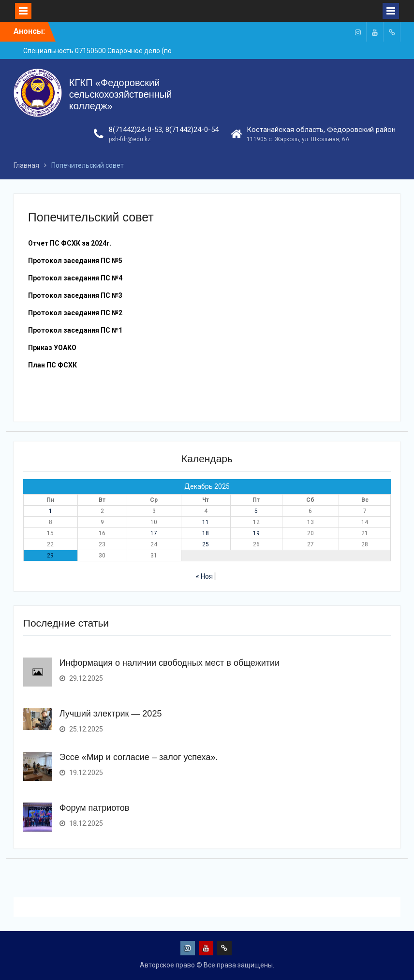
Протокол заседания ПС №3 (75, 295)
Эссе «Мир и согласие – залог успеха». (139, 757)
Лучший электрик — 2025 (111, 714)
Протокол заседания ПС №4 (75, 278)
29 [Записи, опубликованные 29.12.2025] (50, 556)
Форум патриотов (95, 808)
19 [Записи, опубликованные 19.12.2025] (256, 533)
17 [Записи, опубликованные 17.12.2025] (154, 533)
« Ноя (204, 576)
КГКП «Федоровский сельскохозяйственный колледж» (121, 94)
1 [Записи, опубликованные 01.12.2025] (51, 511)
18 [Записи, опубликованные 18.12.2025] (206, 533)
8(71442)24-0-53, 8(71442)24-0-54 (164, 130)
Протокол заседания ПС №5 (75, 261)
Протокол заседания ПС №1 (75, 330)
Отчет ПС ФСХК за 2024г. (70, 243)
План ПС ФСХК (52, 365)
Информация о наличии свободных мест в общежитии (170, 663)
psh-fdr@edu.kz (130, 139)
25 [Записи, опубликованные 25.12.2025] (206, 544)
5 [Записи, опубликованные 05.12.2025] (256, 511)
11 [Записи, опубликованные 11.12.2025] (206, 522)
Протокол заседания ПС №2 (75, 313)
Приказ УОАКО (52, 348)
